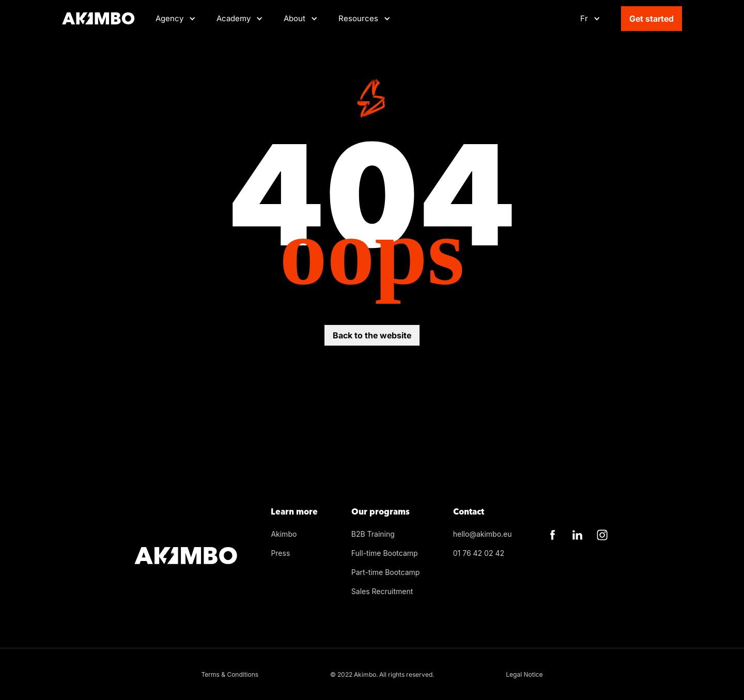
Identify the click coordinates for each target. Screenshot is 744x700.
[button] (240, 19)
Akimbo (284, 534)
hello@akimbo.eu (483, 534)
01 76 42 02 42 (479, 553)
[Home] (98, 19)
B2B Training (373, 534)
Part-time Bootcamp (386, 572)
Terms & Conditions (230, 674)
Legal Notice (524, 674)
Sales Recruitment (382, 591)
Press (280, 553)
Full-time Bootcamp (385, 553)
